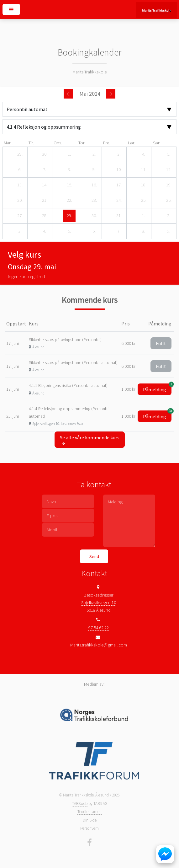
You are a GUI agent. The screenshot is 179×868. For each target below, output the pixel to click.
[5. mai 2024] (169, 154)
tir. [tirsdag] (31, 143)
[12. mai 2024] (169, 170)
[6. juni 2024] (94, 231)
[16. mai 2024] (94, 185)
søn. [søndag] (157, 143)
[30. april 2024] (45, 154)
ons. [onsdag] (58, 143)
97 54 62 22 (99, 628)
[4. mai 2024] (144, 154)
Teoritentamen (89, 812)
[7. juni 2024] (119, 231)
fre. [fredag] (107, 143)
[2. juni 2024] (169, 216)
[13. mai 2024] (20, 185)
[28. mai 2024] (45, 216)
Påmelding (157, 388)
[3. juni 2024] (20, 231)
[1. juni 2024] (144, 216)
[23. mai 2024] (94, 201)
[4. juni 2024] (45, 231)
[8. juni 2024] (144, 231)
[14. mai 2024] (45, 185)
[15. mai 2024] (69, 185)
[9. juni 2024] (169, 231)
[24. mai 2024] (119, 201)
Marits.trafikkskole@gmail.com (99, 645)
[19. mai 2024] (169, 185)
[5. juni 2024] (69, 231)
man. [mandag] (8, 143)
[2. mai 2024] (94, 154)
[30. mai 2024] (94, 216)
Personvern (89, 828)
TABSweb (80, 804)
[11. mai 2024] (144, 170)
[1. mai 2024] (69, 154)
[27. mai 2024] (20, 216)
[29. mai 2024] (69, 216)
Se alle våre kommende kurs (90, 440)
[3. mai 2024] (119, 154)
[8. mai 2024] (69, 170)
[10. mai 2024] (119, 170)
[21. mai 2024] (45, 201)
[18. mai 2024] (144, 185)
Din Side (90, 820)
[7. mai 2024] (45, 170)
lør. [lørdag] (132, 143)
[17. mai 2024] (119, 185)
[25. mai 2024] (144, 201)
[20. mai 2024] (20, 201)
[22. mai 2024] (69, 201)
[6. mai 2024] (20, 170)
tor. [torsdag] (82, 143)
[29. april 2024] (20, 154)
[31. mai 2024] (119, 216)
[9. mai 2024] (94, 170)
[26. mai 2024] (169, 201)
